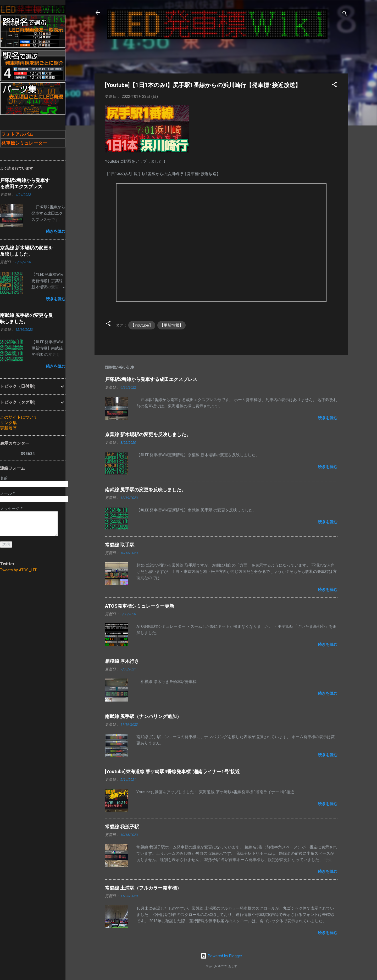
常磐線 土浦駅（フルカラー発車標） (143, 888)
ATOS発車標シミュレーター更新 (140, 606)
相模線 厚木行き (122, 661)
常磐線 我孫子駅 (122, 827)
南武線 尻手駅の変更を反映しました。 (146, 490)
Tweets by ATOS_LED (19, 570)
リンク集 (8, 423)
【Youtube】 (142, 325)
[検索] (345, 14)
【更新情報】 (171, 325)
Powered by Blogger (221, 956)
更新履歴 (8, 428)
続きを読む (328, 418)
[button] (334, 85)
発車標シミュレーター (24, 143)
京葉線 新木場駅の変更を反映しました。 (148, 434)
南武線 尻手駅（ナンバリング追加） (143, 716)
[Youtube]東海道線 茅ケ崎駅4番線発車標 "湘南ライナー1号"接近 (172, 771)
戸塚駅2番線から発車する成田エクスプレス (151, 379)
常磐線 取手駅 (120, 545)
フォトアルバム (17, 134)
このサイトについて (19, 417)
